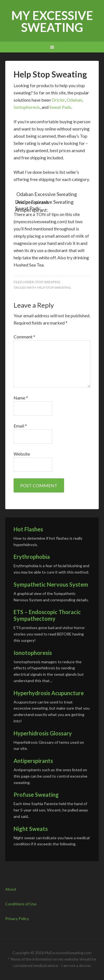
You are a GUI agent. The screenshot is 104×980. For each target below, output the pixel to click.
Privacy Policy (17, 919)
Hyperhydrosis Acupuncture (49, 693)
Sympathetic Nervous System (51, 584)
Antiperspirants (33, 761)
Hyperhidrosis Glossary (43, 733)
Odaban (74, 100)
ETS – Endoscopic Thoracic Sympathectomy (47, 615)
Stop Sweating (48, 282)
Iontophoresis (27, 107)
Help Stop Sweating (54, 287)
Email (20, 426)
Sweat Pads (60, 107)
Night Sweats (31, 829)
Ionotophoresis (33, 653)
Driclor (58, 100)
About (11, 889)
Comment (24, 337)
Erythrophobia (32, 557)
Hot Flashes (28, 529)
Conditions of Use (21, 904)
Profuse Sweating (36, 795)
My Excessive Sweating (52, 21)
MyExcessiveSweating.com (68, 953)
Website (22, 454)
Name (21, 398)
